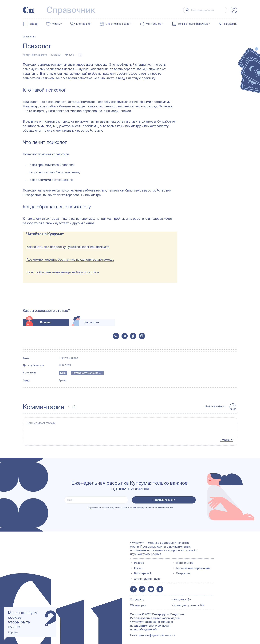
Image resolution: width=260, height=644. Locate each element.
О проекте (137, 597)
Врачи (63, 380)
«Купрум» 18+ (182, 597)
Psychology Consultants (87, 373)
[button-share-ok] (133, 336)
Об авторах (138, 602)
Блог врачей (84, 24)
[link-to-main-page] (29, 10)
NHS (63, 373)
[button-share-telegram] (125, 336)
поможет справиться (53, 154)
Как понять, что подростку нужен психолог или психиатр (68, 247)
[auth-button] (234, 10)
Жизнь (56, 24)
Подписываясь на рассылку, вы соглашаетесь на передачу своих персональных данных (130, 506)
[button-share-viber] (142, 336)
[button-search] (187, 10)
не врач (38, 111)
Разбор (33, 24)
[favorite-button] (80, 55)
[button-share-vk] (116, 336)
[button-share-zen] (150, 587)
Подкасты (231, 24)
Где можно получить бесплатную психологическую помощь (70, 259)
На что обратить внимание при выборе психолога (62, 272)
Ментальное (153, 24)
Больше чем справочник (193, 24)
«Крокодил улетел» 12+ (188, 602)
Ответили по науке (117, 24)
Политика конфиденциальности (153, 633)
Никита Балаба (39, 55)
